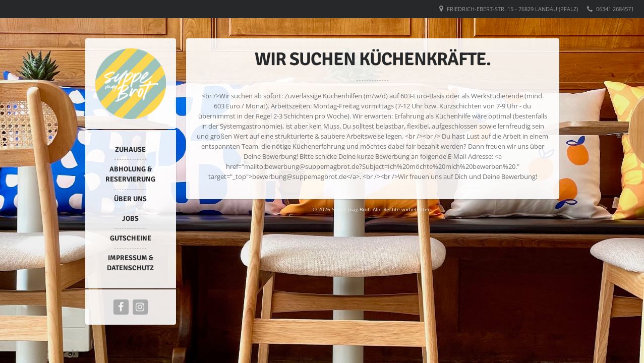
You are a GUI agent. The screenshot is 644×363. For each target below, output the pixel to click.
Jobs (130, 219)
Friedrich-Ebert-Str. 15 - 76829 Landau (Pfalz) (512, 9)
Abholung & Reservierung (130, 174)
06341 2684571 (615, 9)
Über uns (130, 199)
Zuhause (130, 149)
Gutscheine (131, 238)
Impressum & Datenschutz (130, 263)
